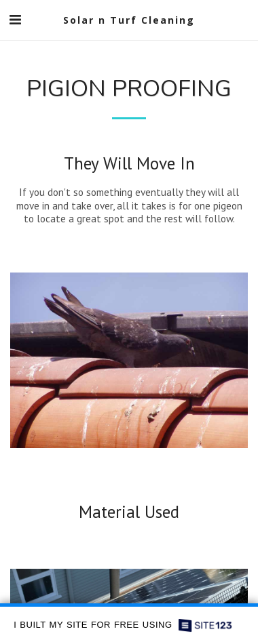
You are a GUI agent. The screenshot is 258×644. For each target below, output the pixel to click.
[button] (15, 20)
